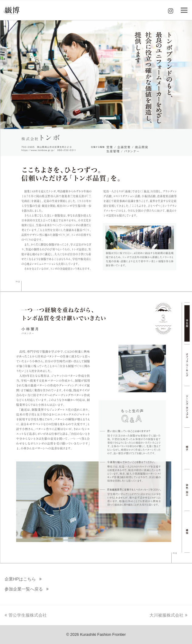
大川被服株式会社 (168, 615)
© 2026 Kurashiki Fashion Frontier (96, 634)
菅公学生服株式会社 (26, 615)
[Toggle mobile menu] (184, 10)
